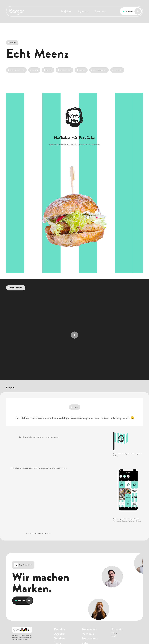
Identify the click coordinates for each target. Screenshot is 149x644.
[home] (19, 11)
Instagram (115, 633)
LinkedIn (114, 636)
